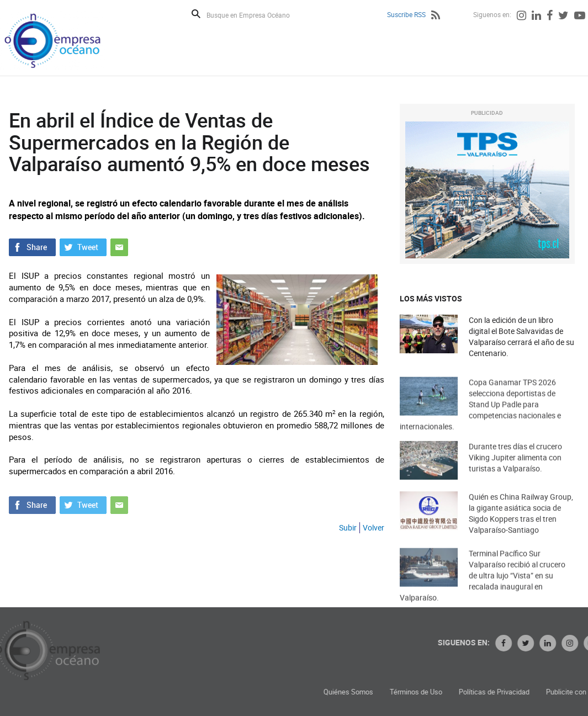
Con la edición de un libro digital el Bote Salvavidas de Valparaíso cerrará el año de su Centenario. (521, 336)
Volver (374, 527)
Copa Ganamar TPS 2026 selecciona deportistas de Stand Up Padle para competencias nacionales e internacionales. (480, 422)
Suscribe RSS (406, 14)
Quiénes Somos (444, 692)
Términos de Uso (512, 692)
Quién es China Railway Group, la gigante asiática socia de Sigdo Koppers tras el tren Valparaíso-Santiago (521, 527)
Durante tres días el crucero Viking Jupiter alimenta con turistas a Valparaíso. (515, 470)
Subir (348, 527)
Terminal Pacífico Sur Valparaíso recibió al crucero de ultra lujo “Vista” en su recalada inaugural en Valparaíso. (483, 593)
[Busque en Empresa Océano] (255, 15)
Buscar (196, 14)
